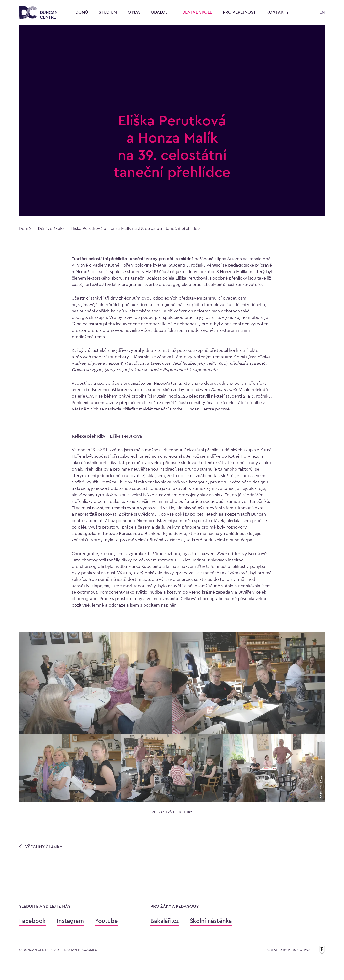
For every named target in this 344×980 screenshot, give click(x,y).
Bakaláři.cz (165, 921)
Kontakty (278, 12)
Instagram (70, 921)
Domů (82, 12)
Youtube (106, 921)
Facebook (32, 921)
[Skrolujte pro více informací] (172, 203)
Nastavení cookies (81, 950)
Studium (108, 12)
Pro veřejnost (240, 12)
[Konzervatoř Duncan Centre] (38, 13)
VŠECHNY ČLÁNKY (41, 847)
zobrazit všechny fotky (172, 812)
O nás (135, 12)
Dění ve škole (198, 12)
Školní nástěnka (211, 921)
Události (162, 12)
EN (322, 12)
